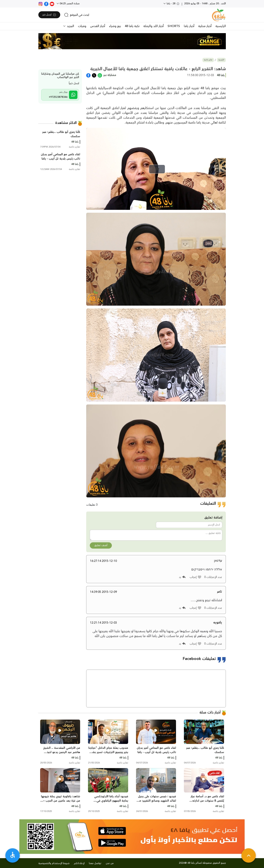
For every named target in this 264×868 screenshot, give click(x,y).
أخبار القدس (98, 26)
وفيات (82, 26)
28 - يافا (173, 4)
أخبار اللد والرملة (154, 26)
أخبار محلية (205, 26)
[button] (196, 577)
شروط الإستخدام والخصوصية (54, 863)
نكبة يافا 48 (132, 26)
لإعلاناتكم (79, 863)
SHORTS (174, 26)
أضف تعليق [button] (101, 545)
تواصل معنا (95, 863)
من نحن (110, 863)
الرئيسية (221, 26)
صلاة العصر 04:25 (69, 4)
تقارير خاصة (208, 60)
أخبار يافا (189, 26)
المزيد (70, 26)
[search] (77, 15)
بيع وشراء (115, 26)
